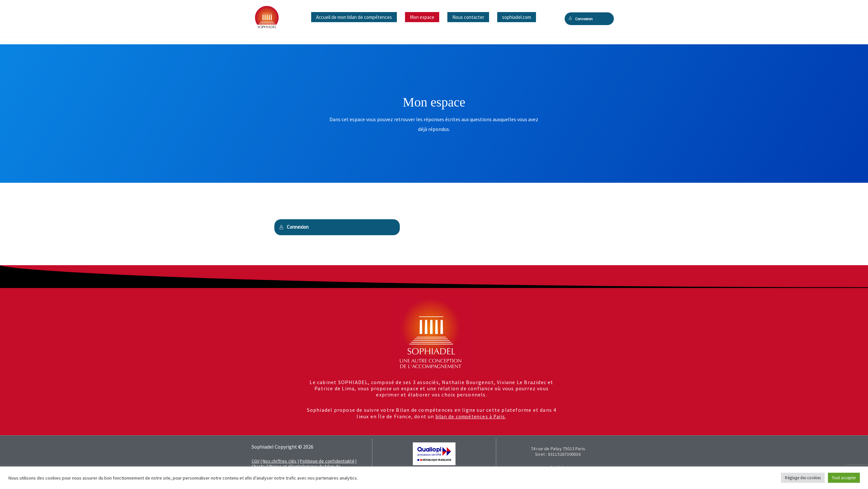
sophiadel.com (517, 17)
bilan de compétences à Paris (470, 416)
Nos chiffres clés (280, 461)
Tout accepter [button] (844, 478)
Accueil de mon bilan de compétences (354, 17)
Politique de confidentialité (327, 461)
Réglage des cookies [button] (803, 478)
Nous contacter (468, 17)
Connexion (581, 19)
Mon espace (422, 17)
